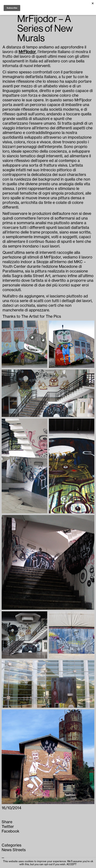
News (7, 850)
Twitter (8, 827)
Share (7, 822)
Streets (19, 850)
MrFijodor (27, 52)
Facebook (11, 831)
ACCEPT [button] (72, 864)
